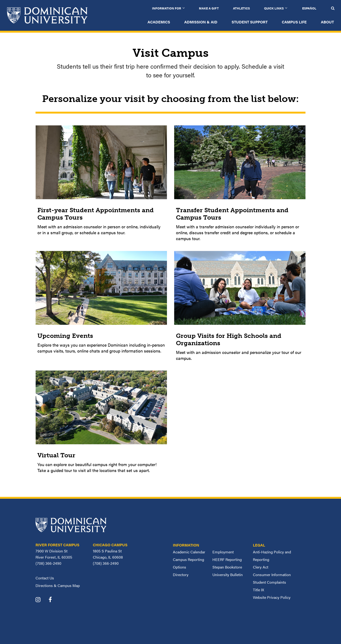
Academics (159, 22)
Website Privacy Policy (272, 597)
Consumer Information (272, 575)
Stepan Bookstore (227, 567)
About (327, 22)
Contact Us (45, 578)
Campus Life (294, 22)
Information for (167, 8)
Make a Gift (209, 8)
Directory (181, 575)
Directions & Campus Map (58, 585)
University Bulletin (228, 575)
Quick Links (274, 8)
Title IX (258, 590)
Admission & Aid (201, 22)
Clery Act (261, 567)
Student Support (250, 22)
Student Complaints (269, 582)
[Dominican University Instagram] (42, 600)
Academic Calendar (189, 552)
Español (309, 8)
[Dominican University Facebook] (54, 600)
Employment (223, 552)
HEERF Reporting (227, 559)
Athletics (241, 8)
